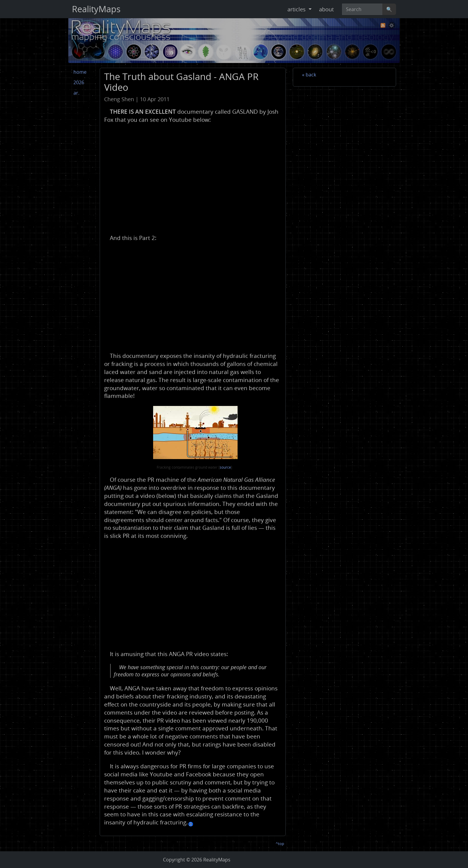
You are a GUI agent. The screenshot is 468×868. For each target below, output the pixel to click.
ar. (76, 93)
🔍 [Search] (389, 9)
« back (309, 75)
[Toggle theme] (392, 25)
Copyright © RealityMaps (197, 860)
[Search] (362, 9)
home (80, 72)
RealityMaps (96, 9)
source (225, 467)
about (326, 9)
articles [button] (297, 9)
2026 (79, 82)
